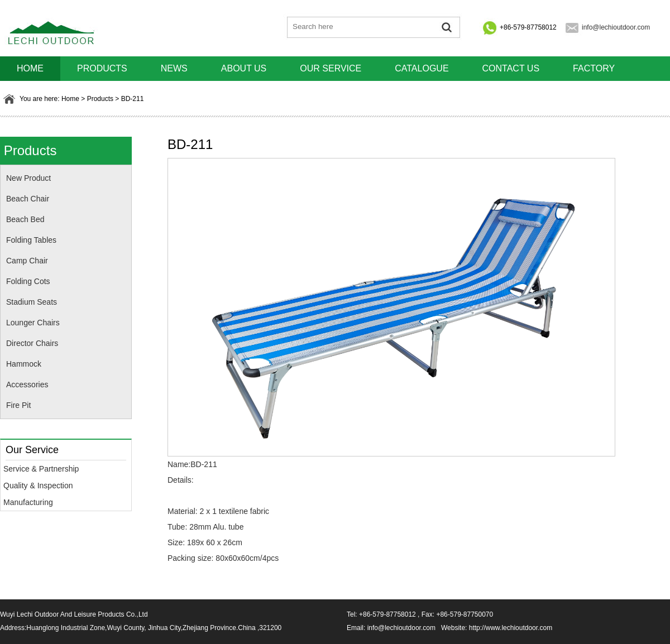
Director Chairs (32, 343)
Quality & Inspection (38, 486)
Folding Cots (28, 281)
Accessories (27, 385)
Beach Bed (25, 219)
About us (244, 68)
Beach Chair (28, 199)
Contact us (511, 68)
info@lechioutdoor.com (616, 27)
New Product (28, 178)
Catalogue (422, 68)
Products (102, 68)
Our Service (331, 68)
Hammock (24, 364)
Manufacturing (28, 502)
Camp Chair (27, 261)
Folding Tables (31, 240)
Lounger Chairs (33, 323)
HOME (30, 68)
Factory (594, 68)
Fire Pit (18, 405)
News (174, 68)
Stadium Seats (32, 302)
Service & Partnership (41, 469)
